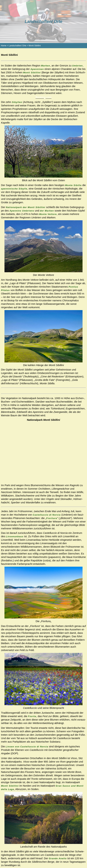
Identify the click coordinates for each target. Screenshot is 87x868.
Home (4, 46)
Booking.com (44, 97)
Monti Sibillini (35, 46)
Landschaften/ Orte (18, 46)
